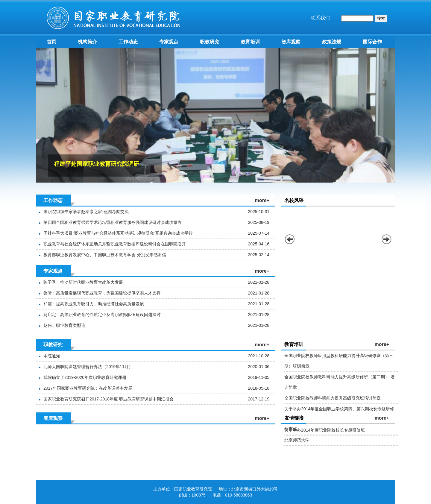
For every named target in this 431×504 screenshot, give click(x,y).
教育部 (291, 429)
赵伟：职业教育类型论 (64, 325)
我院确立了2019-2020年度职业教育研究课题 (85, 377)
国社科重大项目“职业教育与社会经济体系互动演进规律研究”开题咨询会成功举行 (118, 233)
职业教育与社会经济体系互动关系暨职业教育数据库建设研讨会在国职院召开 (115, 244)
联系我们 (320, 18)
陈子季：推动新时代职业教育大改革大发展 (83, 282)
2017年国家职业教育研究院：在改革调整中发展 (88, 388)
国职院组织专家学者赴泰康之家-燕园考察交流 (86, 212)
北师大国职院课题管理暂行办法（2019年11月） (88, 367)
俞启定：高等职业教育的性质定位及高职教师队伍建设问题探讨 (102, 315)
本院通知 (52, 356)
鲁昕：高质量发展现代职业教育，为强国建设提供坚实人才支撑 (102, 293)
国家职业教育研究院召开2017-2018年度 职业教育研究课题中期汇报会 (108, 399)
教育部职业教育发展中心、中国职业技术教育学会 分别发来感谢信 (105, 255)
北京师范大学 (297, 440)
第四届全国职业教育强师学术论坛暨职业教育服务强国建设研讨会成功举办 (113, 222)
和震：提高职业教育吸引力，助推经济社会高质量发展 (94, 304)
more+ (262, 200)
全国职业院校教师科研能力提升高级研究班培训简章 (333, 398)
